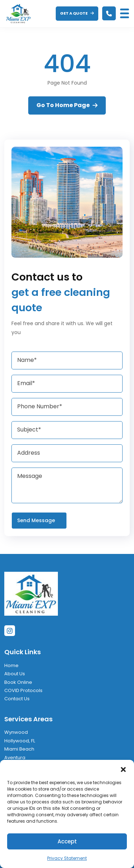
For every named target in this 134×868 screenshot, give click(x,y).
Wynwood (16, 732)
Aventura (15, 758)
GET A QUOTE (77, 13)
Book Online (18, 682)
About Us (15, 674)
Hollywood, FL (20, 741)
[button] (123, 769)
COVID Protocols (23, 690)
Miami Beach (19, 749)
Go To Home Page (67, 105)
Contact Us (17, 699)
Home (11, 665)
